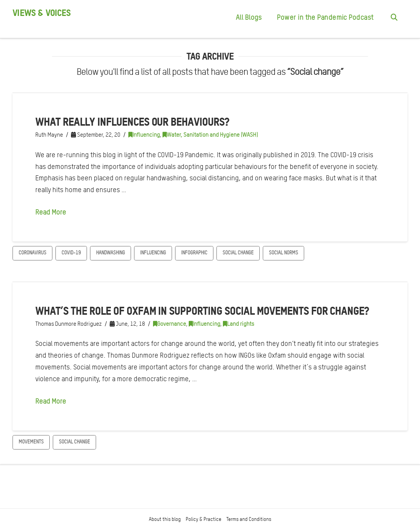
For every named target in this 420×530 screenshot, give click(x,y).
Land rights (238, 324)
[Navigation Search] (394, 19)
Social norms (283, 253)
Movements (31, 442)
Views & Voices (42, 13)
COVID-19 (71, 253)
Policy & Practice (204, 519)
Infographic (194, 253)
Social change (238, 253)
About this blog (165, 519)
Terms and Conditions (249, 519)
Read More (51, 212)
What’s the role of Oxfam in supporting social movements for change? (202, 311)
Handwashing (111, 253)
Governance (170, 324)
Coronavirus (32, 253)
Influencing (144, 135)
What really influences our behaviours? (132, 121)
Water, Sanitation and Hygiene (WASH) (210, 135)
